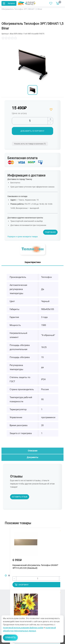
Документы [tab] (32, 457)
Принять (10, 638)
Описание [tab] (33, 451)
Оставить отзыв (20, 497)
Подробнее (50, 232)
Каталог (9, 3)
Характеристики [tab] (33, 262)
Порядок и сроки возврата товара (23, 237)
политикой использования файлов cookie (23, 628)
